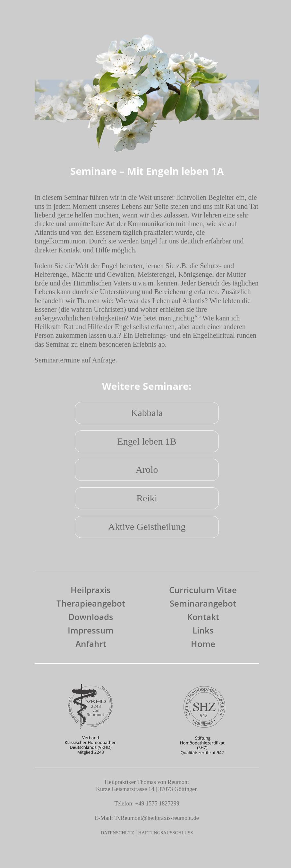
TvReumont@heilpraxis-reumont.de (157, 818)
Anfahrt (91, 644)
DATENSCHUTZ (117, 833)
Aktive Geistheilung (147, 527)
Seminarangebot (203, 603)
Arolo (147, 469)
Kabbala (147, 413)
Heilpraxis (91, 590)
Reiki (147, 498)
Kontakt (203, 617)
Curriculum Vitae (203, 590)
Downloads (91, 617)
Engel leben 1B (147, 441)
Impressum (91, 630)
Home (203, 644)
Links (203, 630)
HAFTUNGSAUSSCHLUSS (166, 833)
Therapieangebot (91, 603)
